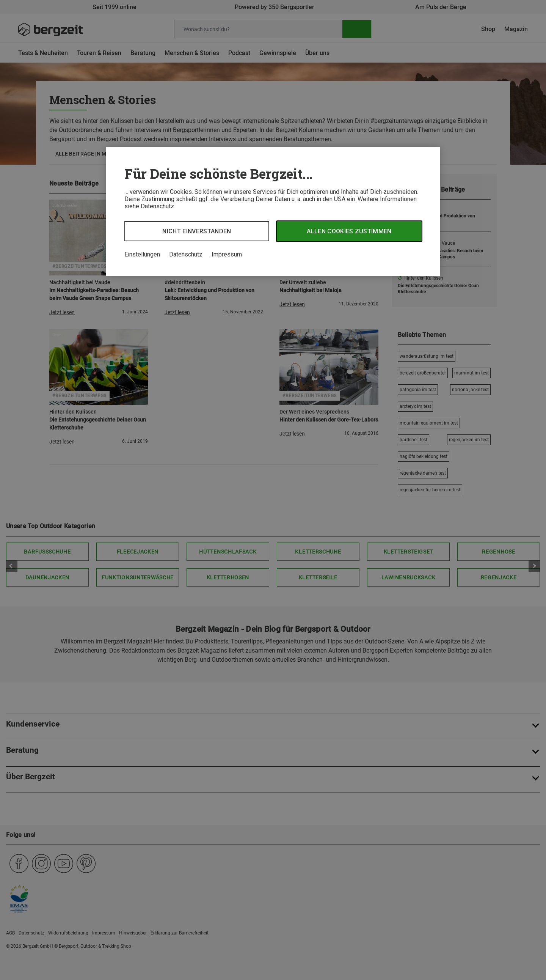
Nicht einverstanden (197, 231)
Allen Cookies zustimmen (349, 231)
